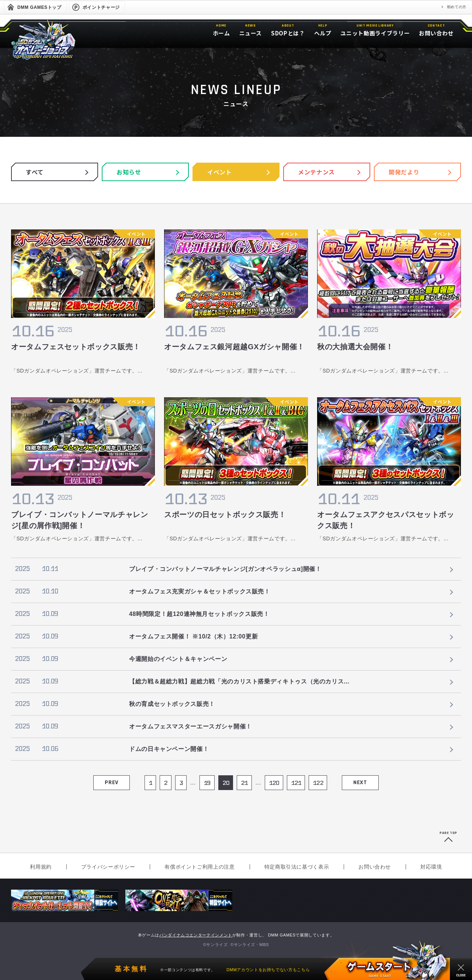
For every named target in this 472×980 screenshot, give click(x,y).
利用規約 (41, 867)
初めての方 (457, 7)
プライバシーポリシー (108, 867)
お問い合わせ (375, 867)
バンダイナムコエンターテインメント (196, 935)
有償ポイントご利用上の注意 (199, 867)
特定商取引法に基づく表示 (297, 867)
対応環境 (431, 867)
